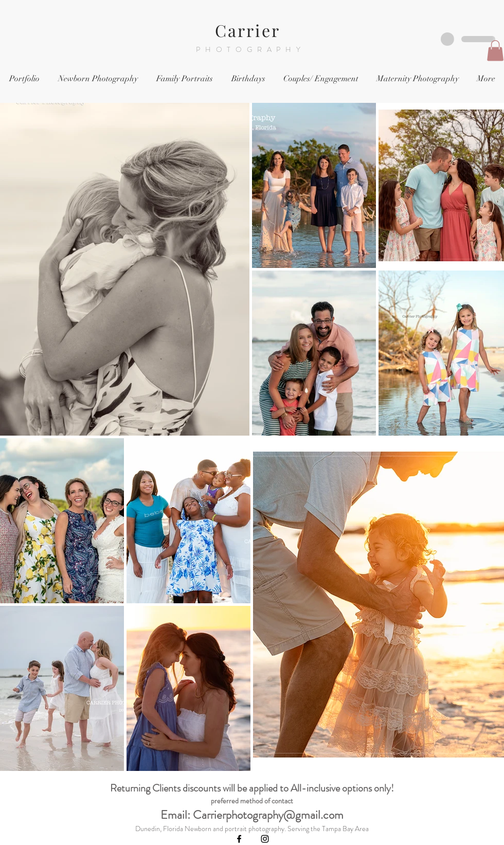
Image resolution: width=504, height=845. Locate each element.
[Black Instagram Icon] (265, 839)
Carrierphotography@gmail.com (268, 815)
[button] (495, 51)
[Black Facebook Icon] (239, 839)
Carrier (251, 30)
